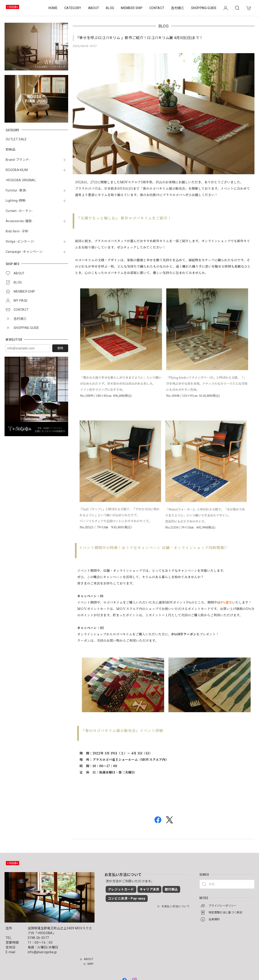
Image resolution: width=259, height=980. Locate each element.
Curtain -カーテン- (19, 211)
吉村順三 (178, 8)
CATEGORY (73, 8)
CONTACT (157, 8)
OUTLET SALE (16, 139)
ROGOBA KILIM (17, 170)
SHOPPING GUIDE (204, 8)
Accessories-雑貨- (19, 221)
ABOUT (94, 8)
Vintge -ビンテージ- (20, 241)
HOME (53, 8)
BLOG (110, 8)
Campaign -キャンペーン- (25, 252)
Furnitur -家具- (16, 190)
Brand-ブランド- (18, 160)
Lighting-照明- (16, 201)
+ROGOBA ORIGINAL (21, 180)
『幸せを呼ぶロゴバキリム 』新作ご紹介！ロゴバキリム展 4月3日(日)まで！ (139, 38)
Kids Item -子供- (17, 231)
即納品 (11, 149)
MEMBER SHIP (132, 8)
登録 (60, 348)
